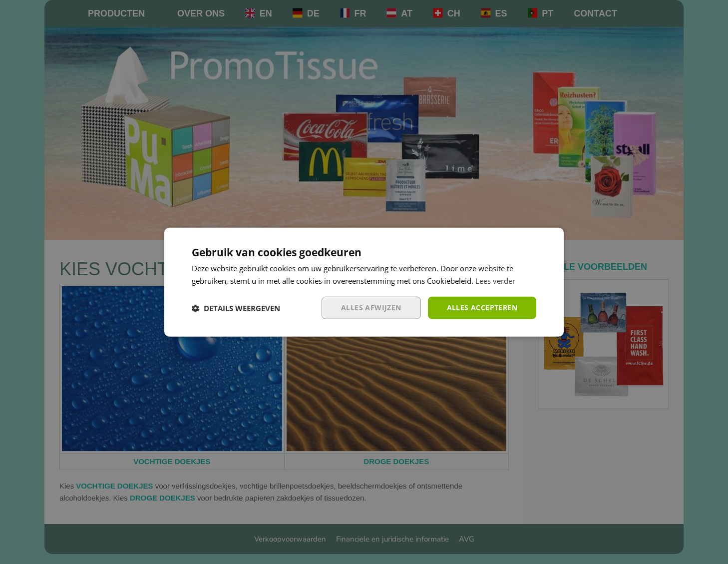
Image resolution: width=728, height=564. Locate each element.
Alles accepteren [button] (482, 307)
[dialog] (364, 282)
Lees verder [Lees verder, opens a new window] (495, 280)
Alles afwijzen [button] (371, 307)
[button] (236, 308)
